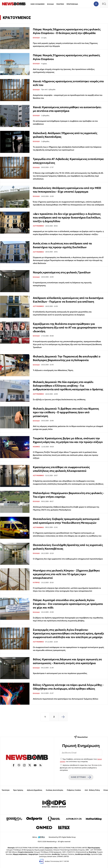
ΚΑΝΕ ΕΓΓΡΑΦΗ (81, 777)
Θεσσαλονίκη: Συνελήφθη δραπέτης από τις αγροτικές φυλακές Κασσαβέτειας (68, 547)
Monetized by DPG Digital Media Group (62, 837)
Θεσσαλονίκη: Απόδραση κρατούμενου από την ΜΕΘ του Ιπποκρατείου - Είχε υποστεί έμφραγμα (67, 190)
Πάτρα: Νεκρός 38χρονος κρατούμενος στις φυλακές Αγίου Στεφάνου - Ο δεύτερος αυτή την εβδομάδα (67, 31)
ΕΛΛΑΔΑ (51, 4)
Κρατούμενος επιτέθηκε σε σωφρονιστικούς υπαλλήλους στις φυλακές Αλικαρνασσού (61, 469)
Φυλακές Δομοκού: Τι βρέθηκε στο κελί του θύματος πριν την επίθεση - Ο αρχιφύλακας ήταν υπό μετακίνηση (66, 412)
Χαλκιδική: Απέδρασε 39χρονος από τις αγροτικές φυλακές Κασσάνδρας (65, 135)
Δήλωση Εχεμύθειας (35, 790)
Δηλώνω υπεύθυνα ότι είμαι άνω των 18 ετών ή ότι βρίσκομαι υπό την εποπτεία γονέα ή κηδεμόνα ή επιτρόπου (81, 768)
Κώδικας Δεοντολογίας (55, 790)
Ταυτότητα (6, 790)
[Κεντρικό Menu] (104, 4)
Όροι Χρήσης (18, 790)
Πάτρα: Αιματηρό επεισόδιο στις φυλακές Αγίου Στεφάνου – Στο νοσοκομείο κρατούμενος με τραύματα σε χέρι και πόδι (68, 604)
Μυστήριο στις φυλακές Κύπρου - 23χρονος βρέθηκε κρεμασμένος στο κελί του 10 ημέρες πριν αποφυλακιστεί (66, 574)
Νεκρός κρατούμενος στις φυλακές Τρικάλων (62, 272)
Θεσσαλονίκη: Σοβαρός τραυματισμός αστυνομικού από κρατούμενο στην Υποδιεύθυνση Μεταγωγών (66, 521)
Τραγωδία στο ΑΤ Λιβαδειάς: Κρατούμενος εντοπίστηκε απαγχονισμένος (68, 161)
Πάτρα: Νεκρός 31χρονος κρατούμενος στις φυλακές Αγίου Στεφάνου (66, 57)
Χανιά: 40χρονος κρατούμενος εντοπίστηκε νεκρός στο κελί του (68, 83)
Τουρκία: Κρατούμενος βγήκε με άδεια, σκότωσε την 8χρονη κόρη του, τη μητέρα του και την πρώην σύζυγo (68, 440)
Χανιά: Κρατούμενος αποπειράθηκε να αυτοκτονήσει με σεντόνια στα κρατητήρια (67, 109)
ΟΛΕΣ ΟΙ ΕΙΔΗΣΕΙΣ (37, 4)
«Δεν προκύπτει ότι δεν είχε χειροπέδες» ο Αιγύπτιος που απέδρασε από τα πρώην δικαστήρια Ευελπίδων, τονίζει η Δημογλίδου (67, 218)
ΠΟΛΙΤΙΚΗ (60, 4)
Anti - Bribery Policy (92, 790)
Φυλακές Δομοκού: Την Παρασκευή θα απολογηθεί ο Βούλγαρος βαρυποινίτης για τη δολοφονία (67, 358)
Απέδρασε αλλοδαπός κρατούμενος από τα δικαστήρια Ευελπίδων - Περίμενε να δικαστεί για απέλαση (68, 300)
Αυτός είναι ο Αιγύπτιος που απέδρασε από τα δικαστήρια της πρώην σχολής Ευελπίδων (62, 245)
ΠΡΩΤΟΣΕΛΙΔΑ (72, 4)
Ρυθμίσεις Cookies (74, 790)
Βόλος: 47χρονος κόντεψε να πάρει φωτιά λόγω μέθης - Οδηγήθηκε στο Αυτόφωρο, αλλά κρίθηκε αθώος (68, 687)
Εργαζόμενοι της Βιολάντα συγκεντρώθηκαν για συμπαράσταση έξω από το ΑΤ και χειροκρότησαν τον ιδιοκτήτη (67, 328)
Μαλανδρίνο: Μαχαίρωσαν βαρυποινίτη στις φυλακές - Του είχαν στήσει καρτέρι (68, 495)
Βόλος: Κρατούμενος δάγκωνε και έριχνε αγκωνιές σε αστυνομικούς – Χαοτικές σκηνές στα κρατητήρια (67, 661)
